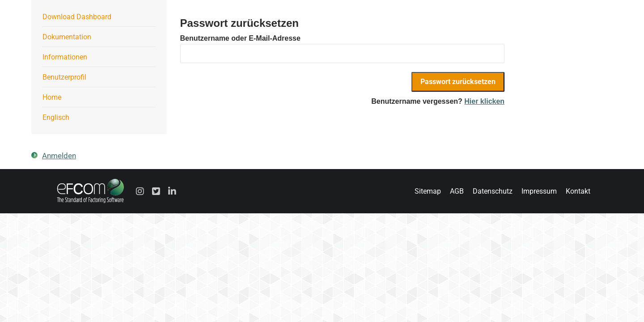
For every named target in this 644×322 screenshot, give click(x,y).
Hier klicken (484, 101)
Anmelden (59, 156)
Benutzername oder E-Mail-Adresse (240, 38)
